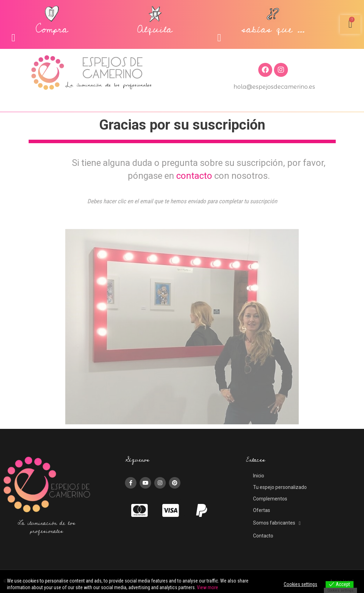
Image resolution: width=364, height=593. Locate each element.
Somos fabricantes (277, 523)
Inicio (259, 476)
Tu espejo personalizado (280, 487)
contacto (194, 176)
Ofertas (262, 510)
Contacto (263, 536)
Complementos (270, 499)
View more (207, 587)
